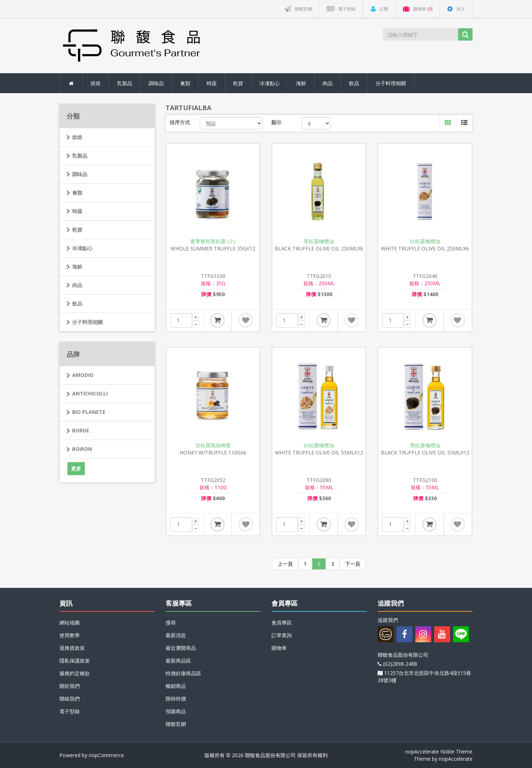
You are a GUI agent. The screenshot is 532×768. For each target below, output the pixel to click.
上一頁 (285, 564)
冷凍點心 (82, 248)
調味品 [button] (156, 83)
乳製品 (80, 156)
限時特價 (176, 699)
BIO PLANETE (89, 412)
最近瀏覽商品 (181, 648)
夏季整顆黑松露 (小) (213, 241)
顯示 (277, 122)
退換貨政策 (72, 648)
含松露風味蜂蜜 (213, 445)
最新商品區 (178, 661)
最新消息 (176, 635)
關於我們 (70, 686)
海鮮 (77, 267)
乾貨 (77, 230)
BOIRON (82, 449)
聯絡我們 (70, 699)
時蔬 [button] (212, 83)
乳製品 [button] (125, 83)
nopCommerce (106, 755)
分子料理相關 (87, 322)
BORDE (81, 430)
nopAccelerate (456, 759)
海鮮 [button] (301, 83)
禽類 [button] (185, 83)
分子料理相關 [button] (391, 83)
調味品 (80, 174)
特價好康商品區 (183, 673)
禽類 (77, 193)
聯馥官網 (176, 724)
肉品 (77, 285)
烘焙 (77, 137)
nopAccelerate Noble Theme (439, 752)
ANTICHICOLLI (90, 393)
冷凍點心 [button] (270, 83)
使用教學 (70, 635)
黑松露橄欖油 (319, 241)
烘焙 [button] (96, 83)
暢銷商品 (176, 686)
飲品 (77, 304)
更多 (76, 468)
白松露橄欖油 (425, 241)
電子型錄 (70, 711)
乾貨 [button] (238, 83)
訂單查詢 (282, 635)
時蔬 (77, 211)
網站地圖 (70, 622)
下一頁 (353, 564)
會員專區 (282, 622)
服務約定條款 (75, 673)
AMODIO (83, 375)
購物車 (279, 648)
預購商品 (176, 711)
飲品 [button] (354, 83)
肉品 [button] (328, 83)
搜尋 (171, 622)
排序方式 (180, 122)
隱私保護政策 (75, 661)
